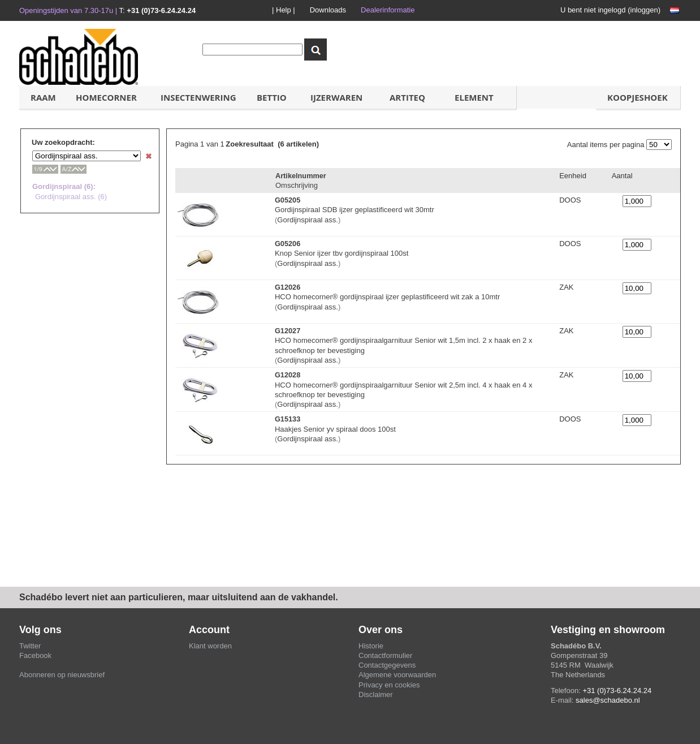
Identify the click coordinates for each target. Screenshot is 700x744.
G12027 (288, 331)
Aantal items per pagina (606, 145)
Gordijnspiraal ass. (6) (71, 197)
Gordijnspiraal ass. (308, 220)
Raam (43, 97)
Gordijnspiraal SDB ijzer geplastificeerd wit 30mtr (355, 210)
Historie (371, 646)
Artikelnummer (301, 176)
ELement (474, 97)
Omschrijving (297, 185)
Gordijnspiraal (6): (64, 186)
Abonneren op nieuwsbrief (62, 675)
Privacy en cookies (389, 685)
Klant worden (210, 646)
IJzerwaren (336, 97)
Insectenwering (198, 97)
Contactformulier (385, 655)
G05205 (288, 200)
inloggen (644, 10)
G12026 (288, 287)
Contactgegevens (387, 665)
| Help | (284, 10)
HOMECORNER (106, 97)
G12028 (288, 375)
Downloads (328, 10)
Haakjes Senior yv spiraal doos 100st (335, 429)
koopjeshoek (638, 97)
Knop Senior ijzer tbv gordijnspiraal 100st (342, 253)
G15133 (288, 419)
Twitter (30, 646)
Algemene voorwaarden (397, 675)
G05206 (288, 244)
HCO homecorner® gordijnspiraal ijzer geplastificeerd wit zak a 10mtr (387, 297)
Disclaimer (376, 694)
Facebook (35, 655)
